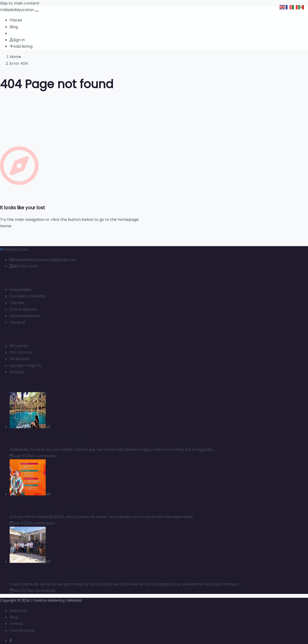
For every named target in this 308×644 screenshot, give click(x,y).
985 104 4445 (24, 266)
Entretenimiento (25, 316)
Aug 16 (17, 456)
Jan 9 (16, 523)
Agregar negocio (26, 365)
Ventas (16, 624)
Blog (14, 27)
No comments (41, 456)
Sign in (17, 40)
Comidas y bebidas (28, 296)
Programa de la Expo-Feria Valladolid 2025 (44, 505)
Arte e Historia (23, 309)
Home (15, 57)
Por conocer (21, 352)
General (17, 322)
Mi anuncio (20, 359)
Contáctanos (22, 630)
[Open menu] (37, 11)
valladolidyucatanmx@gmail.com (43, 260)
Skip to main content (20, 3)
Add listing (21, 46)
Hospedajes (21, 290)
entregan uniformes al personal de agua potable (50, 573)
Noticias (17, 372)
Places (16, 20)
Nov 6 (17, 591)
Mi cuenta (19, 346)
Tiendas (17, 303)
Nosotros (18, 611)
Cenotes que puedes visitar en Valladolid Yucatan (50, 438)
